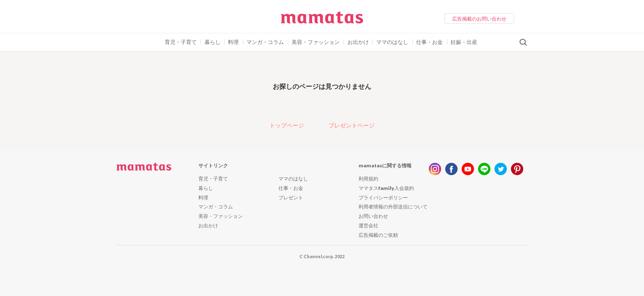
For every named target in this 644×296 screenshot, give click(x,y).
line (484, 169)
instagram (435, 169)
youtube (468, 169)
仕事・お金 (429, 42)
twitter (501, 169)
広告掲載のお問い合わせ (479, 19)
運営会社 (368, 225)
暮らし (213, 42)
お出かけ (358, 42)
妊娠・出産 (464, 42)
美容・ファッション (316, 42)
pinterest (517, 169)
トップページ (287, 125)
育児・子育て (181, 42)
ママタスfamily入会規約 (386, 188)
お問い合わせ (373, 216)
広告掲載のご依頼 (378, 235)
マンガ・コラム (265, 42)
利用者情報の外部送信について (393, 207)
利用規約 (368, 179)
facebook (451, 169)
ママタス (322, 21)
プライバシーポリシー (383, 198)
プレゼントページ (352, 125)
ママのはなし (392, 42)
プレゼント (291, 198)
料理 (233, 42)
